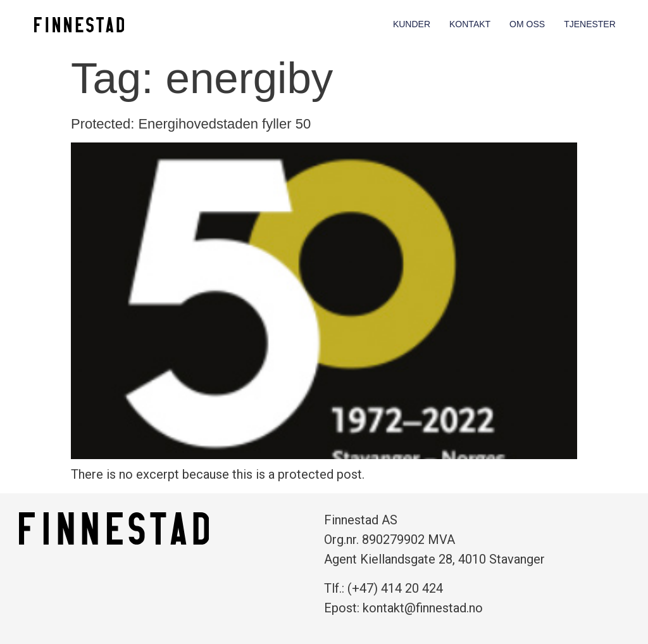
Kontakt (470, 24)
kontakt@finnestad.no (423, 608)
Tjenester (590, 24)
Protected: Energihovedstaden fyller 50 (191, 124)
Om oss (527, 24)
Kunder (412, 24)
